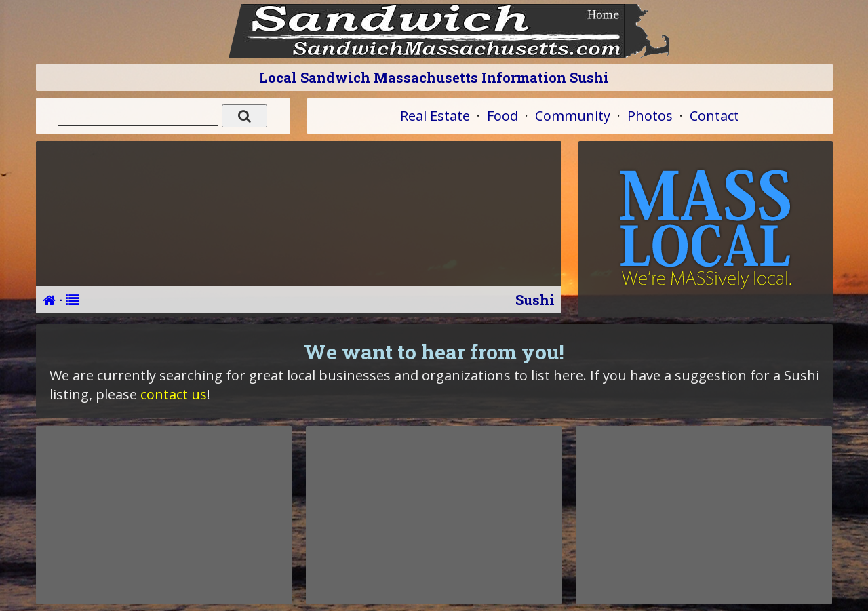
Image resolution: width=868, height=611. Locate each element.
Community (573, 116)
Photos (650, 116)
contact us (174, 394)
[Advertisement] (164, 515)
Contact (714, 116)
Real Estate (435, 116)
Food (502, 116)
